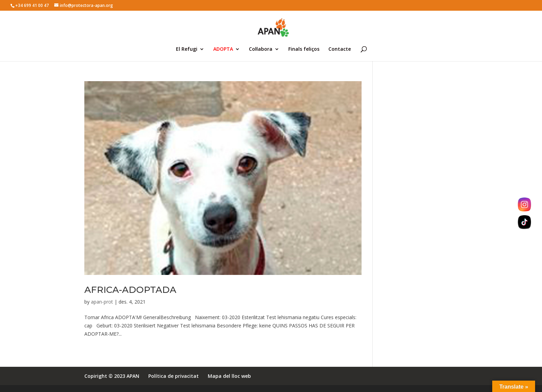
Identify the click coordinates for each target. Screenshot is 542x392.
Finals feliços (304, 49)
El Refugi (187, 49)
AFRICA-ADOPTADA (130, 290)
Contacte (340, 49)
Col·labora (261, 49)
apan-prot (102, 302)
